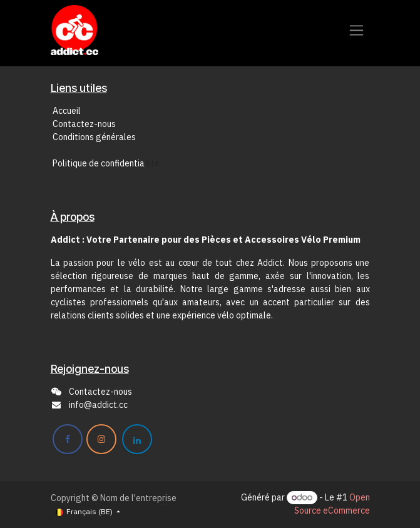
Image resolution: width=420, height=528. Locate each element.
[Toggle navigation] (356, 30)
